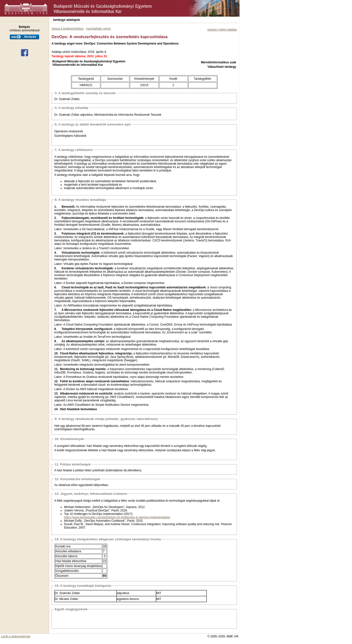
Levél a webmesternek (16, 636)
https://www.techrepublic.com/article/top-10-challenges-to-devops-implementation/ (117, 517)
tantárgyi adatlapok (66, 20)
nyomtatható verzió (98, 29)
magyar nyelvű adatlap (222, 30)
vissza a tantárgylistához (68, 29)
